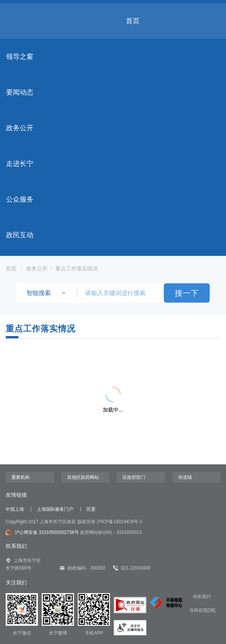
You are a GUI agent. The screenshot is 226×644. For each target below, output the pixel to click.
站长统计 (202, 597)
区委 (91, 509)
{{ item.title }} (44, 365)
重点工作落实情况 (77, 268)
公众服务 (20, 199)
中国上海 (15, 509)
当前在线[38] (202, 610)
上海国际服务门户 (55, 509)
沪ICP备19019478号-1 (119, 522)
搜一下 (187, 293)
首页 (133, 21)
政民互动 (20, 235)
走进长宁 (20, 164)
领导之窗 (20, 57)
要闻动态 (20, 92)
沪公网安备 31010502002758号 (42, 532)
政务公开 (20, 128)
